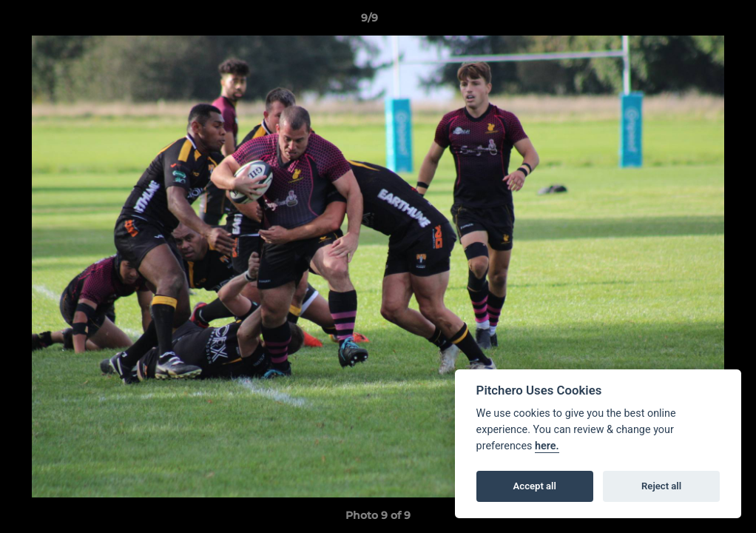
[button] (694, 21)
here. (547, 446)
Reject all (661, 486)
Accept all (535, 486)
